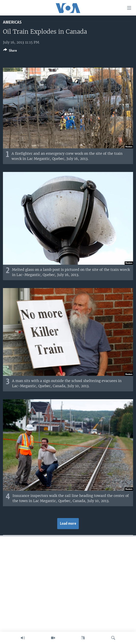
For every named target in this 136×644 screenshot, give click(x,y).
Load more (68, 524)
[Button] (10, 51)
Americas (12, 23)
